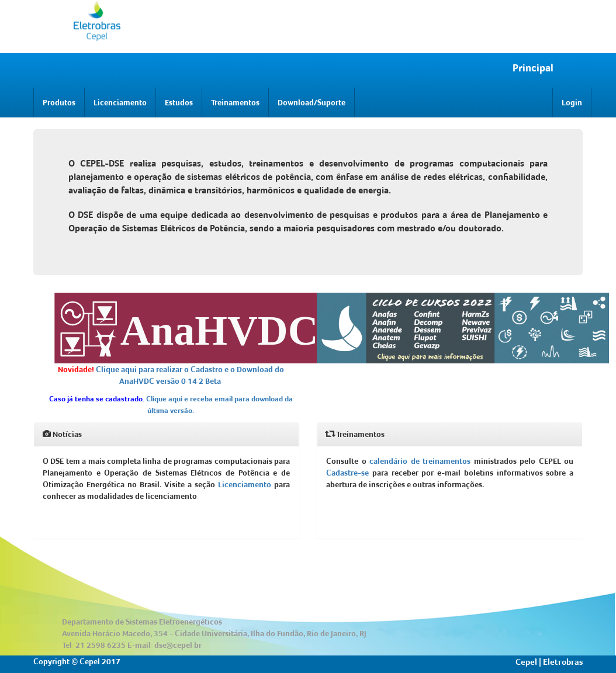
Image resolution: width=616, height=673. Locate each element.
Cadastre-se (347, 473)
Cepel (526, 662)
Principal (533, 67)
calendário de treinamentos (420, 461)
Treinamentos (235, 102)
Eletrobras (563, 662)
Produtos (59, 102)
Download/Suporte (312, 102)
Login (572, 102)
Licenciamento (120, 102)
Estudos (179, 102)
